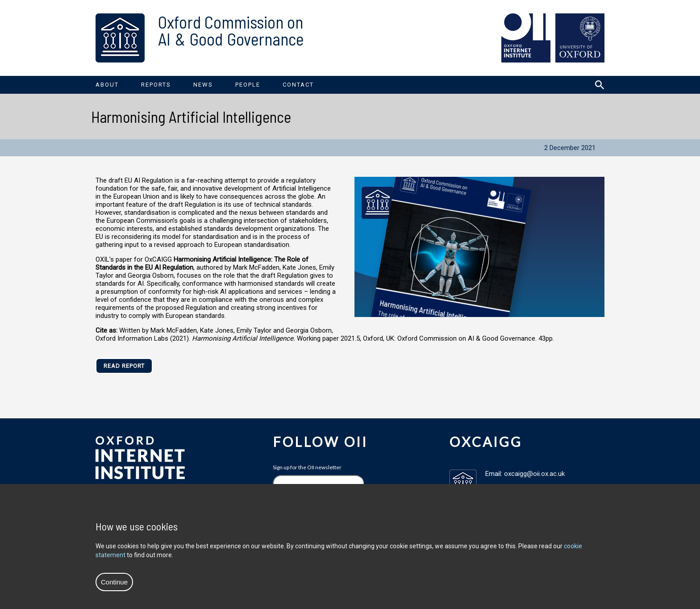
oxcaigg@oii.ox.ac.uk (534, 474)
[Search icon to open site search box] (600, 85)
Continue (114, 582)
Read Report (124, 366)
